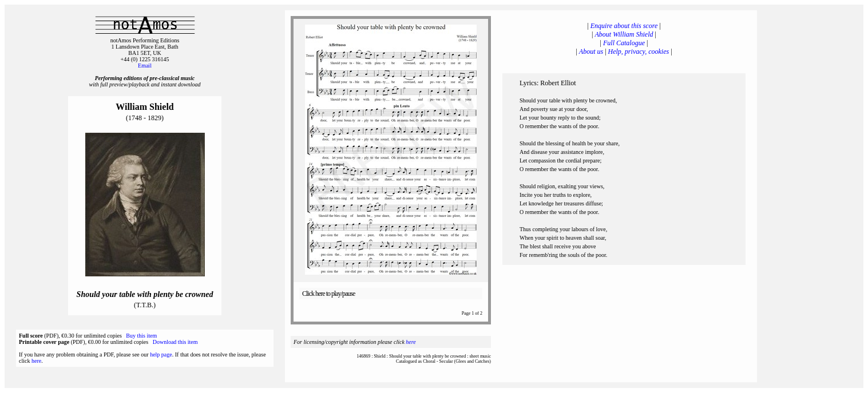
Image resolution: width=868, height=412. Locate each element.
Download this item (175, 342)
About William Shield (624, 34)
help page (161, 354)
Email (145, 66)
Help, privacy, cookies (639, 51)
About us (591, 51)
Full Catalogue (624, 43)
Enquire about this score (624, 26)
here (36, 361)
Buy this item (141, 336)
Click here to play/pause (328, 294)
